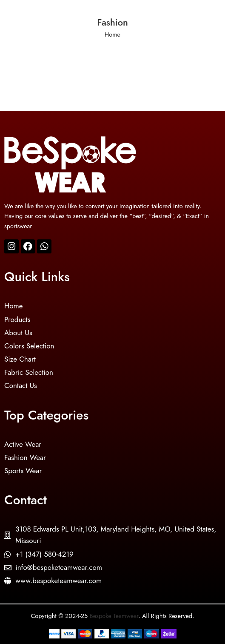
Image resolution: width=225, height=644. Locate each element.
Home (112, 34)
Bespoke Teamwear (114, 616)
